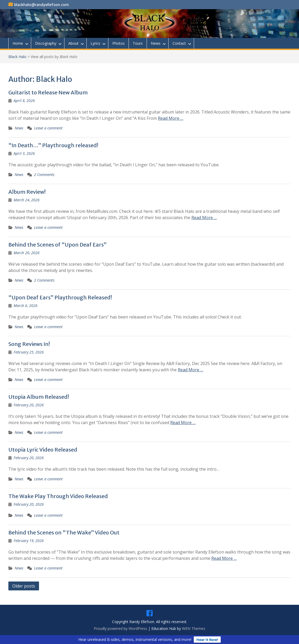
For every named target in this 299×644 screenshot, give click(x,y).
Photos (118, 43)
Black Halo (17, 57)
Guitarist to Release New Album (48, 92)
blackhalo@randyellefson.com (41, 5)
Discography (46, 43)
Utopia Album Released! (39, 397)
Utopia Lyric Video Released (43, 450)
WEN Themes (194, 628)
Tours (138, 43)
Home (18, 43)
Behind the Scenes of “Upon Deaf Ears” (57, 245)
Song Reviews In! (29, 344)
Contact (179, 43)
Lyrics (95, 43)
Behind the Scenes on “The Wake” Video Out (64, 532)
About (73, 43)
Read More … (171, 118)
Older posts (24, 586)
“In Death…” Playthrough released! (53, 145)
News (156, 43)
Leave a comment (48, 128)
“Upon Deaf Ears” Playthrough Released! (60, 297)
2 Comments (44, 175)
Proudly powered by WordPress (120, 628)
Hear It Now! (207, 640)
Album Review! (27, 192)
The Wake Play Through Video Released (58, 496)
